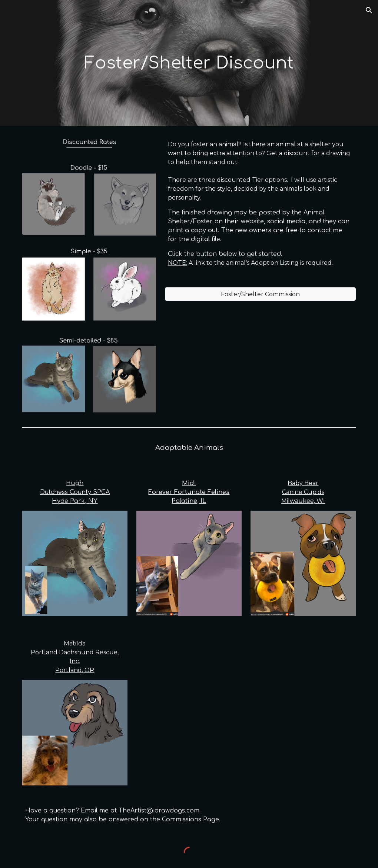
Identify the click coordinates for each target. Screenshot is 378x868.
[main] (189, 63)
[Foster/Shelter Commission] (261, 294)
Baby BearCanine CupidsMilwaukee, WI (303, 492)
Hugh (75, 483)
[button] (369, 10)
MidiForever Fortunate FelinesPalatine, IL (189, 492)
